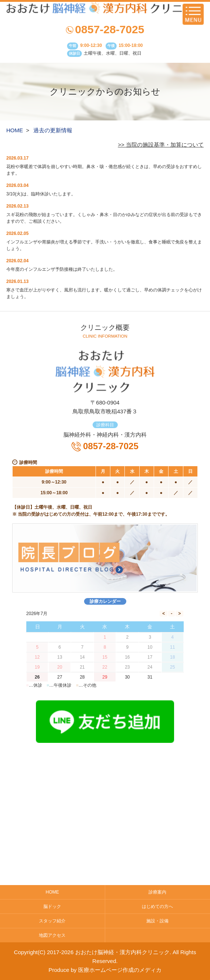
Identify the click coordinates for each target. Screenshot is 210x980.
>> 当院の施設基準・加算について (161, 145)
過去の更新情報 (53, 130)
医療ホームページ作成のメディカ (120, 970)
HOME (15, 130)
